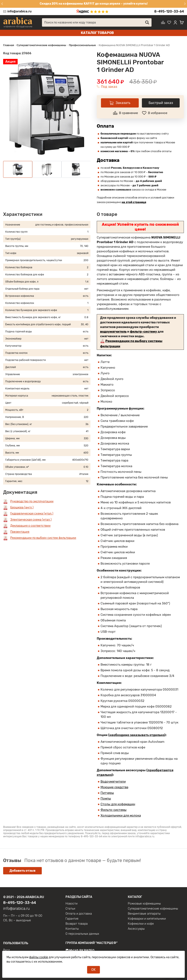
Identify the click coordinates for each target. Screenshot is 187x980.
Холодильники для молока (121, 815)
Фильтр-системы (114, 810)
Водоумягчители (113, 782)
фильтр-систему (143, 332)
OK (93, 970)
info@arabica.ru (19, 11)
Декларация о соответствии (30, 526)
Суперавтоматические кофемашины (153, 909)
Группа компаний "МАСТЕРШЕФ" (92, 943)
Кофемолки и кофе (141, 924)
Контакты (72, 929)
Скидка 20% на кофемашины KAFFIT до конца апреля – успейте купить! (94, 4)
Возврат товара (77, 924)
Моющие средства (114, 787)
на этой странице (134, 202)
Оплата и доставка (79, 914)
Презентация (20, 532)
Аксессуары (136, 929)
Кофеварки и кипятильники (147, 919)
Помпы (106, 799)
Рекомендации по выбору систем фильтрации (43, 538)
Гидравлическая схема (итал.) (32, 514)
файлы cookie (39, 957)
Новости (71, 904)
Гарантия (72, 919)
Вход (7, 950)
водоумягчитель (113, 332)
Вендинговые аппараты (144, 914)
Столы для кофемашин (118, 804)
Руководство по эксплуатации (32, 501)
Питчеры (107, 793)
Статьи (70, 909)
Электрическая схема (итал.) (31, 520)
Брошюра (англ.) (22, 507)
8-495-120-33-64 (169, 11)
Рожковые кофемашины (144, 904)
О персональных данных (82, 934)
